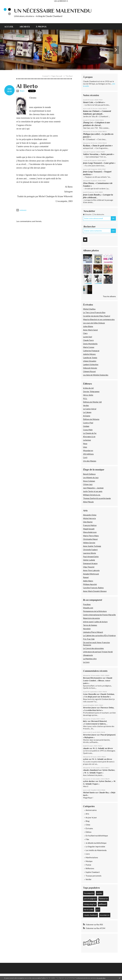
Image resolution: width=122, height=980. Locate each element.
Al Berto (27, 86)
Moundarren (88, 450)
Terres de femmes (90, 625)
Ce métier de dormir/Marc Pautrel (97, 316)
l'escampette (89, 893)
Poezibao (87, 604)
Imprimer (21, 210)
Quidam (86, 426)
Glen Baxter (88, 522)
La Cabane (87, 412)
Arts (87, 814)
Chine (88, 825)
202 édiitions (88, 454)
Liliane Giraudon (90, 361)
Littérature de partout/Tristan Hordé (98, 652)
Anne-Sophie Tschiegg (92, 546)
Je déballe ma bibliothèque (96, 843)
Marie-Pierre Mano (91, 536)
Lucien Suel (88, 337)
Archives (25, 27)
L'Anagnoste (88, 655)
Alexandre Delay (90, 515)
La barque (87, 440)
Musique (89, 861)
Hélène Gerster (89, 543)
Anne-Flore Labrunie (91, 570)
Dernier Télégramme (91, 391)
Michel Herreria (89, 518)
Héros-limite (88, 395)
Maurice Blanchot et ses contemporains (99, 319)
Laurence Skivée (90, 553)
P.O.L (85, 398)
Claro (85, 333)
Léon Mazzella (90, 694)
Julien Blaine (88, 326)
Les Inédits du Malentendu (96, 850)
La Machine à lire (90, 659)
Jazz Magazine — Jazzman (93, 488)
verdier (99, 893)
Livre (88, 854)
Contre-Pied (88, 423)
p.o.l (98, 909)
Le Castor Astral (90, 409)
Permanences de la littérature (95, 611)
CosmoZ (46, 76)
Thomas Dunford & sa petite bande (97, 498)
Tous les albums (109, 296)
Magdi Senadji (89, 529)
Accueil (9, 27)
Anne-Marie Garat (90, 330)
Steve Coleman (89, 481)
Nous (85, 444)
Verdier (86, 405)
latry (85, 721)
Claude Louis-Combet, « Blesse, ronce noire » (98, 681)
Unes (85, 447)
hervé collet (89, 909)
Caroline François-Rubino (93, 588)
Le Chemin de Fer (90, 433)
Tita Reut (69, 76)
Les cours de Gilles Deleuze (94, 323)
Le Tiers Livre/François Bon (94, 312)
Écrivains (89, 828)
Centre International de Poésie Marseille (99, 615)
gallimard (102, 904)
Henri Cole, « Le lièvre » (94, 102)
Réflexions (90, 868)
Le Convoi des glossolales (93, 648)
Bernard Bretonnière (93, 678)
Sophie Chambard (93, 872)
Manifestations (92, 857)
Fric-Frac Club (89, 639)
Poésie (88, 865)
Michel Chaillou (89, 309)
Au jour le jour (91, 817)
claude (86, 748)
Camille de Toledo (90, 358)
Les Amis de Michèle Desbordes (96, 375)
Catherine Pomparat (91, 351)
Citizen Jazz (88, 484)
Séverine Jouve (90, 708)
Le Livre (86, 662)
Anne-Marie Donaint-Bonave (95, 591)
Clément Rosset (89, 371)
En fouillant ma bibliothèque (97, 836)
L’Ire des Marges (90, 461)
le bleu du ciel (88, 388)
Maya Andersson (90, 532)
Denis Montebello (90, 344)
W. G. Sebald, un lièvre (103, 748)
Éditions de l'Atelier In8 (92, 402)
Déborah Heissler (90, 368)
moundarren (105, 915)
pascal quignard (90, 899)
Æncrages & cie (89, 437)
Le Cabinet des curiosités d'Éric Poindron (99, 635)
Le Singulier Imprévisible (95, 847)
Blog (88, 821)
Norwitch (87, 629)
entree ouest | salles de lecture (95, 622)
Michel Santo (89, 793)
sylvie (86, 759)
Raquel (86, 577)
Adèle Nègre (88, 581)
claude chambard (91, 770)
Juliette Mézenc (89, 354)
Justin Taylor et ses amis (93, 491)
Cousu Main (88, 430)
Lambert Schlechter (91, 364)
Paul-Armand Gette (91, 557)
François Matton (90, 525)
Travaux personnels (93, 876)
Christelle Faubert (90, 550)
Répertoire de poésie (91, 618)
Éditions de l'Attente (91, 419)
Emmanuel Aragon (90, 563)
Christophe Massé (90, 539)
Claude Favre (88, 340)
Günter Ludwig (89, 560)
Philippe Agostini (90, 584)
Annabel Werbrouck (91, 574)
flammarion (104, 899)
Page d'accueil (57, 76)
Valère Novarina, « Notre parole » (99, 154)
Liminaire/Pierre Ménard (93, 632)
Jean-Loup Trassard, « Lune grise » (99, 163)
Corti (85, 457)
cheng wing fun (90, 904)
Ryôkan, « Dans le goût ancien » (98, 146)
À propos (41, 27)
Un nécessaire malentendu (53, 11)
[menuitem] (10, 26)
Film (87, 839)
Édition (88, 832)
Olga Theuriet (89, 567)
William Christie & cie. (92, 495)
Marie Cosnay (89, 347)
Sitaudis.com (88, 608)
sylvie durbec (89, 781)
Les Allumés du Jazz (91, 478)
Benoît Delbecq (89, 474)
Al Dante (87, 416)
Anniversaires (91, 810)
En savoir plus (101, 978)
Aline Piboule (88, 502)
